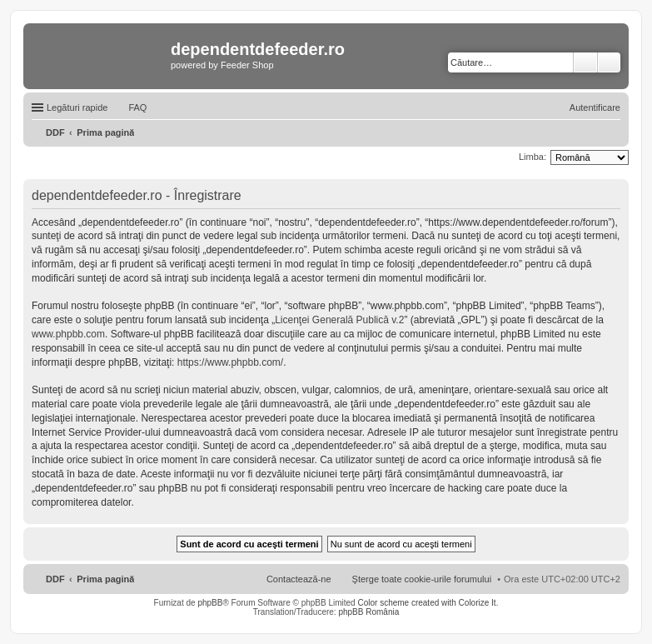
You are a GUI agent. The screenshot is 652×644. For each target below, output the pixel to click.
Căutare (585, 62)
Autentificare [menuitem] (595, 107)
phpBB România (368, 612)
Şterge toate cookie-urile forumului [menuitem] (422, 579)
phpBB (210, 603)
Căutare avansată (609, 62)
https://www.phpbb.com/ (230, 362)
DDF (55, 579)
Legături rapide (77, 107)
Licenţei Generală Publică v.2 (339, 320)
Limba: (533, 157)
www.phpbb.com (68, 334)
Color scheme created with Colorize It (426, 603)
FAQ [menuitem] (137, 107)
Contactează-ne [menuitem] (299, 579)
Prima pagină (105, 579)
